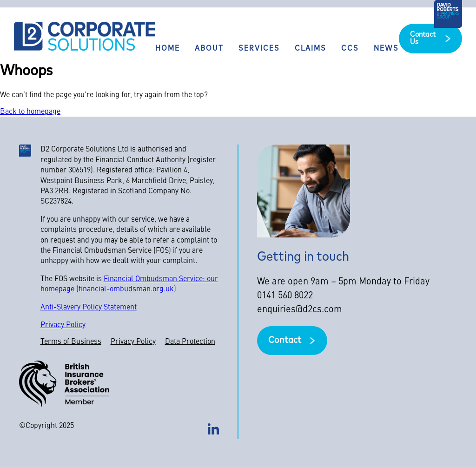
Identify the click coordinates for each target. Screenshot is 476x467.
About (209, 49)
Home (168, 49)
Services (259, 49)
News (386, 49)
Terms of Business (71, 342)
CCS (350, 49)
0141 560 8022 (285, 296)
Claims (311, 49)
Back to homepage (30, 112)
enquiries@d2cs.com (300, 310)
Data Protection (190, 342)
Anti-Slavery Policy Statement (89, 308)
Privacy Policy (63, 325)
